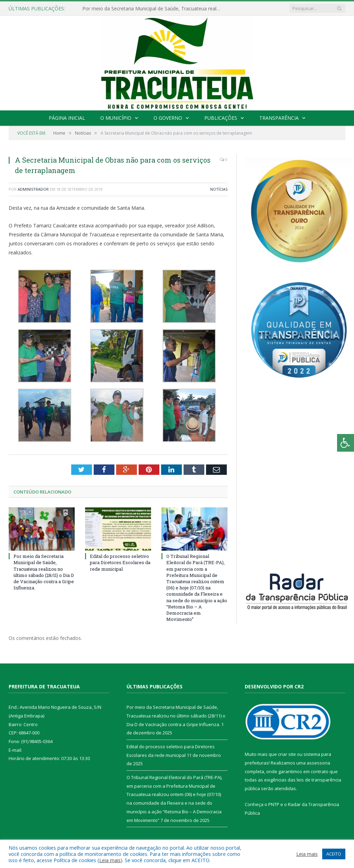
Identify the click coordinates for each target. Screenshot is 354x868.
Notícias (219, 189)
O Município (116, 118)
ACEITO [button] (334, 854)
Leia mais (110, 860)
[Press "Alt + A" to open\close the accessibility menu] (346, 443)
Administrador (33, 189)
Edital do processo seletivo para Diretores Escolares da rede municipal (120, 562)
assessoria (318, 763)
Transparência (279, 118)
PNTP (274, 804)
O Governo (168, 118)
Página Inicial (67, 118)
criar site (287, 754)
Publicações (221, 118)
